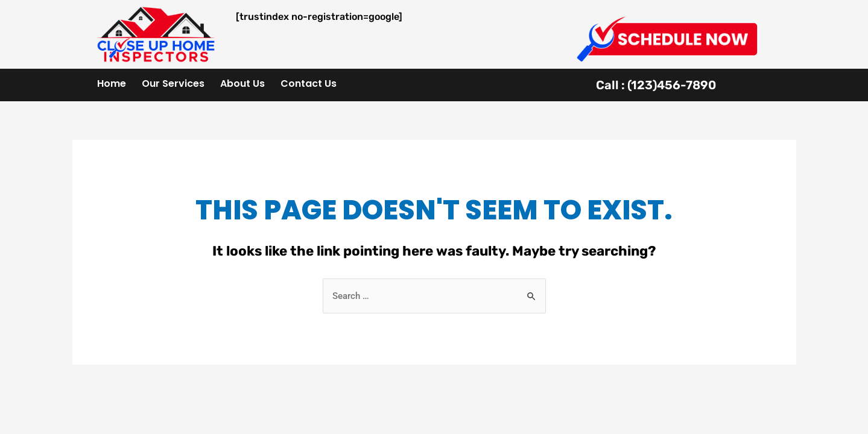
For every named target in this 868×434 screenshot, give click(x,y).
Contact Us (309, 83)
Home (112, 83)
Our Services (173, 83)
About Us (242, 83)
